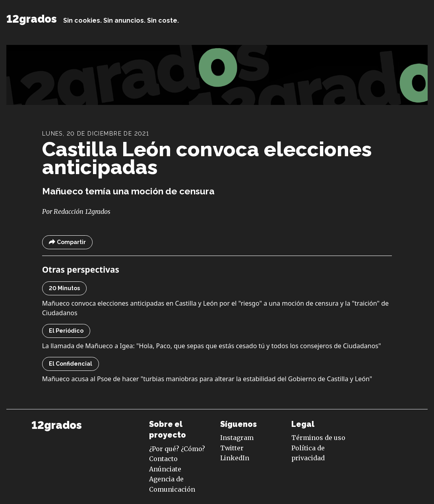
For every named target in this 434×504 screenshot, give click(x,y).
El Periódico (66, 331)
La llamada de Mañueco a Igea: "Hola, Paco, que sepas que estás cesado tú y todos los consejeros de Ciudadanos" (212, 346)
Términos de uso (318, 438)
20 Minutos (64, 288)
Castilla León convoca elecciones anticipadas (207, 158)
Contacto (163, 459)
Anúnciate (165, 469)
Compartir (67, 242)
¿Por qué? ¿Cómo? (177, 449)
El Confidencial (71, 364)
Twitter (232, 448)
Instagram (237, 438)
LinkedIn (235, 458)
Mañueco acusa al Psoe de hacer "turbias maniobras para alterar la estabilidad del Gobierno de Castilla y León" (207, 379)
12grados (32, 19)
